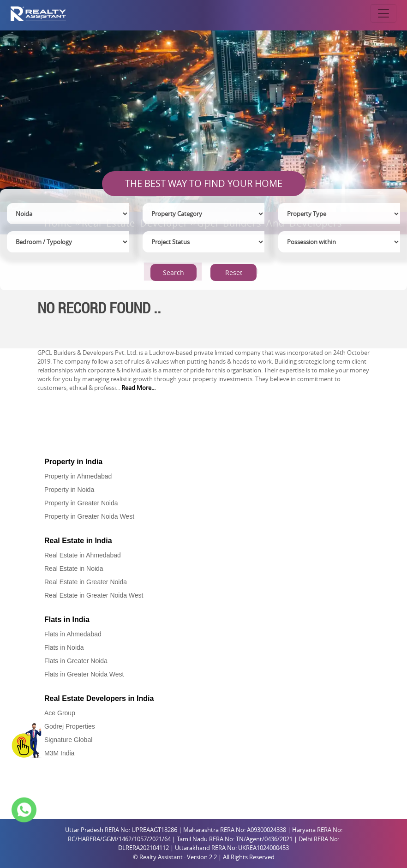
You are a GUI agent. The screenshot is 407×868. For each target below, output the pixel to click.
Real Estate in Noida (74, 569)
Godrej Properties (70, 726)
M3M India (59, 753)
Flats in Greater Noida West (84, 674)
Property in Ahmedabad (78, 476)
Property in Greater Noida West (89, 516)
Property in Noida (69, 490)
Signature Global (68, 740)
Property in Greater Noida (81, 503)
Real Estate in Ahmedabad (83, 555)
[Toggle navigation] (383, 13)
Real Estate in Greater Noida (86, 582)
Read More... (138, 388)
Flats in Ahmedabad (73, 634)
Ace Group (60, 713)
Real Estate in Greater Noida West (94, 595)
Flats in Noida (64, 647)
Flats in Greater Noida (76, 661)
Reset (234, 272)
